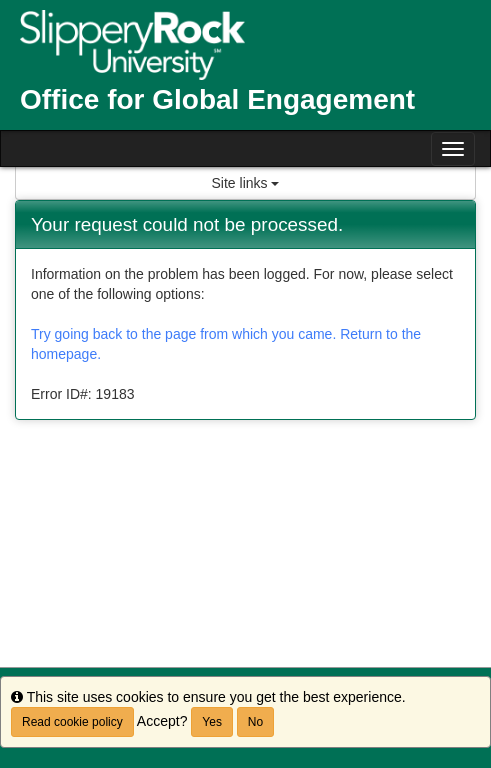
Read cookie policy (72, 722)
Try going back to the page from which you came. (183, 334)
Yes (212, 722)
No (255, 722)
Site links (246, 183)
